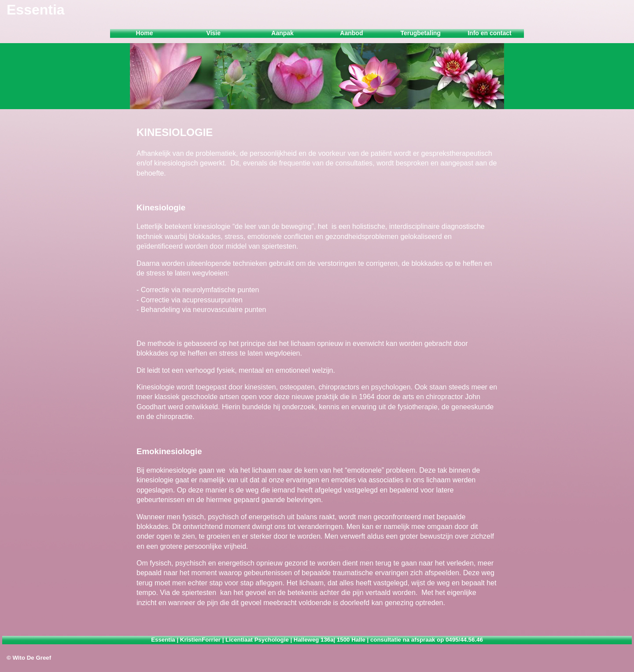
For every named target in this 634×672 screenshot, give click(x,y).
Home (145, 33)
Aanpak (282, 33)
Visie (214, 33)
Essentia (36, 10)
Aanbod (351, 33)
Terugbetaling (420, 33)
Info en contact (490, 33)
